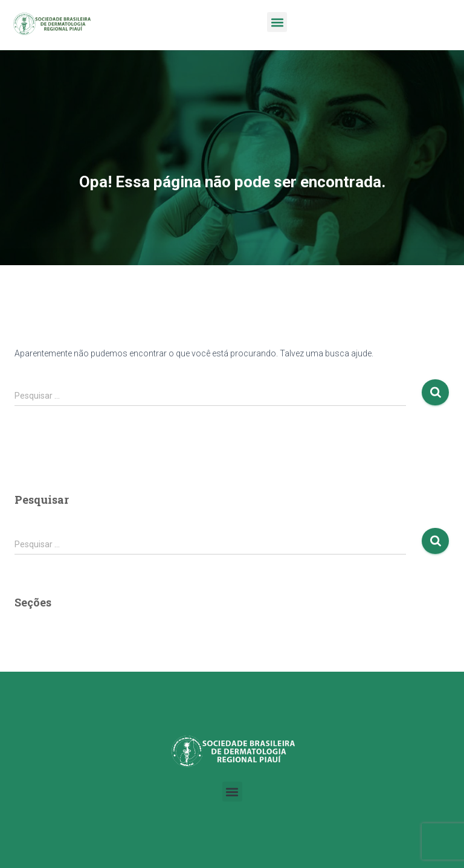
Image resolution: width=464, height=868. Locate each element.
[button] (277, 22)
